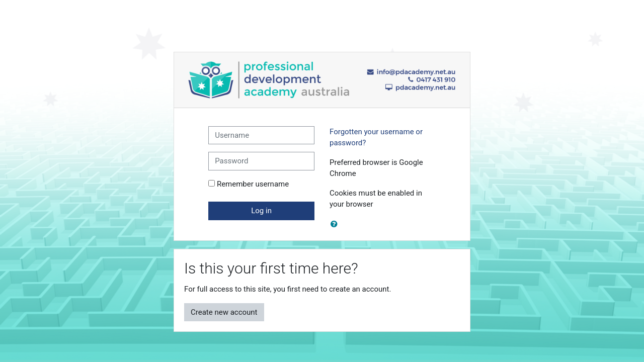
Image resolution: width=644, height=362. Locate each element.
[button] (336, 224)
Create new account (224, 312)
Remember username (253, 184)
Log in (261, 211)
